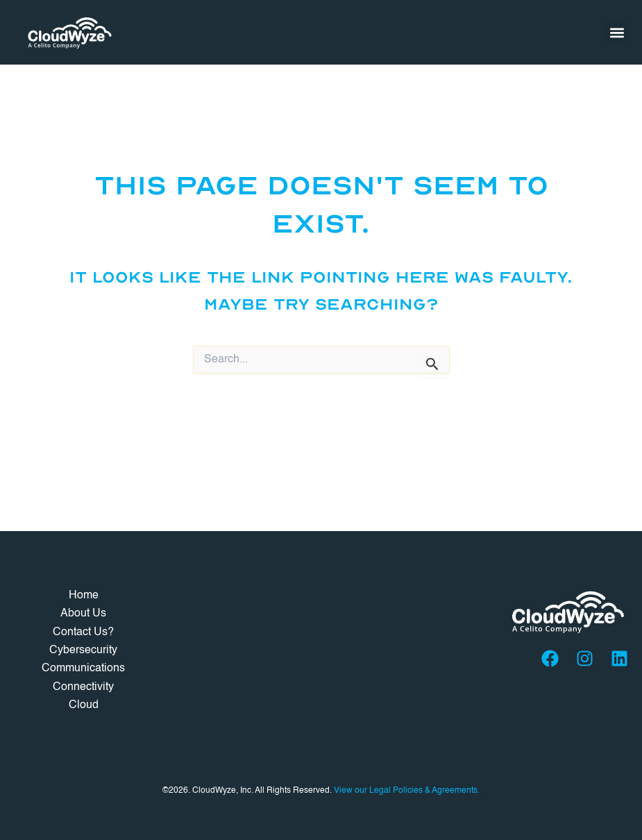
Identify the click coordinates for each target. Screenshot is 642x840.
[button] (617, 32)
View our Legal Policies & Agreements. (407, 791)
